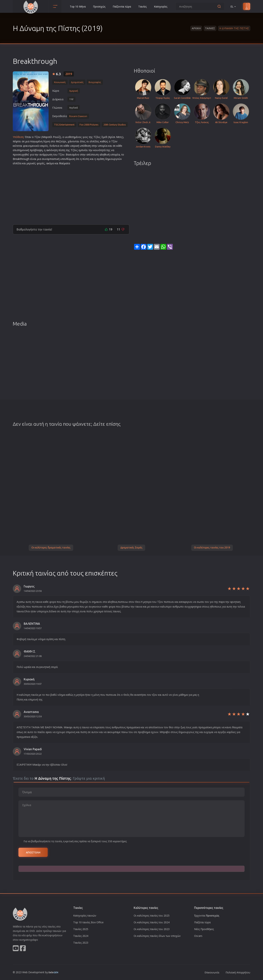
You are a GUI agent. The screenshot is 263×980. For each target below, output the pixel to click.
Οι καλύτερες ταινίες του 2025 (152, 916)
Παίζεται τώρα (202, 922)
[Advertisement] (71, 193)
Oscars (198, 936)
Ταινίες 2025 (81, 929)
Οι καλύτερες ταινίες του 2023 (152, 929)
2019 (69, 74)
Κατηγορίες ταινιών (85, 916)
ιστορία (103, 146)
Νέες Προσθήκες (204, 929)
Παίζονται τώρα (122, 6)
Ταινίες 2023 (81, 943)
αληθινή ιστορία (110, 154)
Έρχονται (207, 916)
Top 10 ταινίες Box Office (88, 922)
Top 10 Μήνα (78, 6)
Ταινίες (142, 6)
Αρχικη (196, 28)
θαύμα (63, 163)
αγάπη (101, 159)
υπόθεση (85, 146)
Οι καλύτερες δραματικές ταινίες (51, 548)
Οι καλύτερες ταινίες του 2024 (152, 922)
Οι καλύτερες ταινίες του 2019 (212, 548)
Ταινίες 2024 (81, 936)
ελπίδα (17, 163)
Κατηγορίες (161, 6)
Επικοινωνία (212, 972)
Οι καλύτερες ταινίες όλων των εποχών (157, 936)
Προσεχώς (99, 6)
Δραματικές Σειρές (131, 548)
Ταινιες (210, 28)
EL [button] (233, 6)
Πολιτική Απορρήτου (238, 972)
